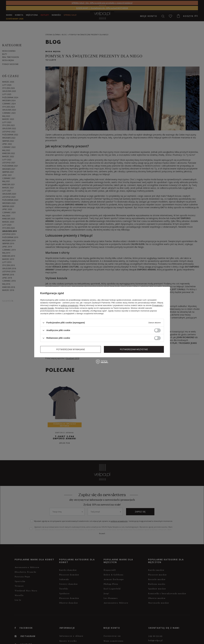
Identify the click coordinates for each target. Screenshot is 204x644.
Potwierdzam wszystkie (134, 349)
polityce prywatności (70, 305)
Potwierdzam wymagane (71, 349)
